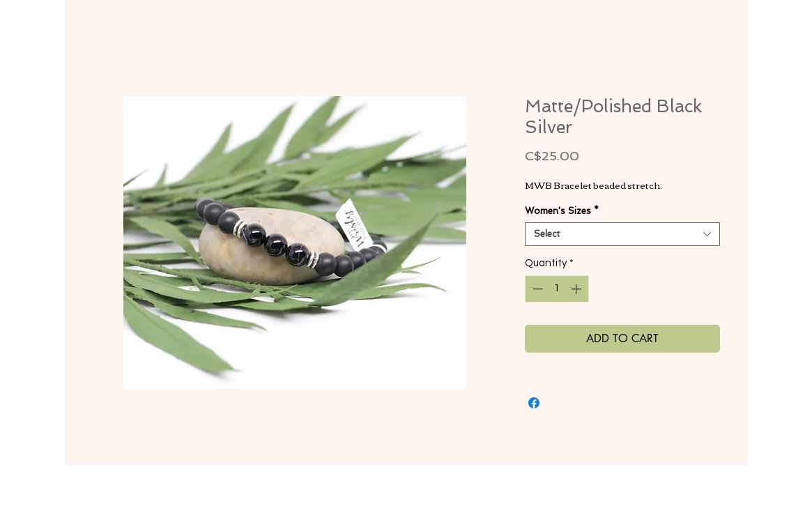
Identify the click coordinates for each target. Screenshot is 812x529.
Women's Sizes (562, 211)
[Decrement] (536, 289)
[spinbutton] (557, 289)
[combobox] (622, 234)
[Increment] (577, 289)
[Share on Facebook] (534, 403)
